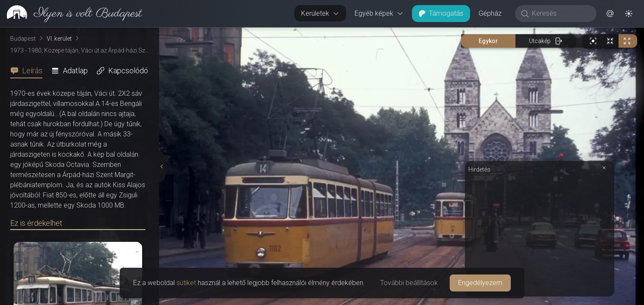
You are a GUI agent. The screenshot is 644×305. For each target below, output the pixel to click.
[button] (610, 14)
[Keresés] (560, 14)
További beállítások (409, 283)
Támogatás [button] (441, 13)
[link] (71, 14)
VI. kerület (59, 39)
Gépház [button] (490, 13)
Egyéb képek (379, 13)
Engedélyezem (480, 283)
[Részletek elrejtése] (162, 166)
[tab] (29, 71)
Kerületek (320, 13)
